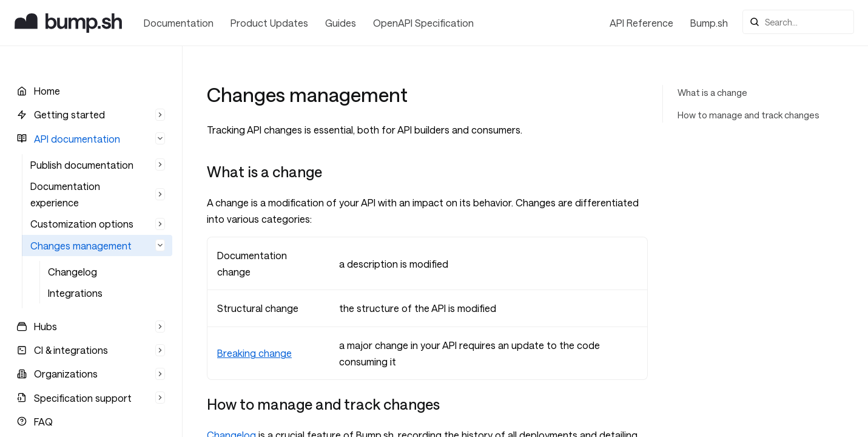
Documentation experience (65, 194)
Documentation (179, 23)
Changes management (81, 246)
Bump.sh (709, 23)
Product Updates (269, 23)
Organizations (66, 374)
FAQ (43, 422)
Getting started (69, 114)
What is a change (712, 93)
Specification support (83, 398)
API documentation (77, 139)
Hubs (45, 326)
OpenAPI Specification (423, 23)
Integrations (75, 293)
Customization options (82, 224)
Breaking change (254, 353)
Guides (341, 23)
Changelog (72, 272)
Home (47, 91)
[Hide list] (160, 115)
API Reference (641, 23)
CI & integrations (71, 350)
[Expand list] (160, 245)
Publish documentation (82, 165)
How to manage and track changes (749, 115)
